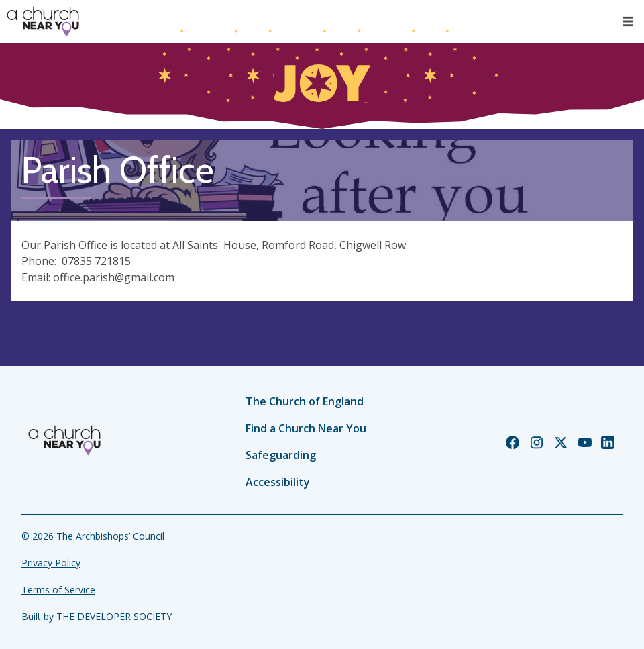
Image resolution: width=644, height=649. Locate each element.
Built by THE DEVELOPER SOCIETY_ (99, 616)
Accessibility (278, 482)
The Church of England (305, 401)
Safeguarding (281, 455)
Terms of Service (58, 590)
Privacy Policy (51, 563)
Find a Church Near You (306, 428)
